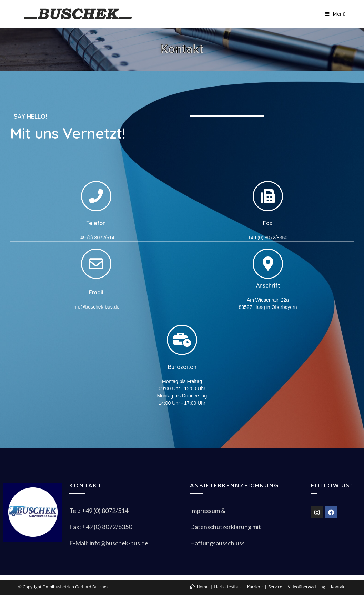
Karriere (255, 587)
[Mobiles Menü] (336, 14)
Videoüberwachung (306, 587)
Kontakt (338, 587)
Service (275, 587)
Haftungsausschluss (217, 543)
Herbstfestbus (228, 587)
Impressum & (208, 511)
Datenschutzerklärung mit (225, 527)
